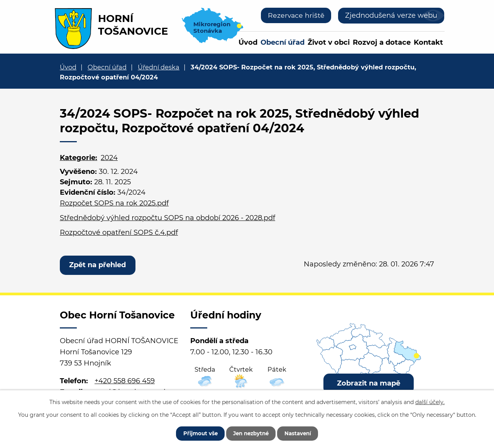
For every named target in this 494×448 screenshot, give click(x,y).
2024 (109, 158)
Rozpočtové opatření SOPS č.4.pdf (119, 232)
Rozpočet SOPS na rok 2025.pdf (114, 203)
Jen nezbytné (251, 433)
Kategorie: (79, 158)
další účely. (430, 401)
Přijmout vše (196, 433)
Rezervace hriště (295, 15)
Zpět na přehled (99, 265)
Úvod (248, 42)
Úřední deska (159, 67)
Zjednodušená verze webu (391, 15)
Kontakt (428, 42)
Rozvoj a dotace (382, 42)
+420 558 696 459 (125, 382)
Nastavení (302, 433)
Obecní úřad (283, 42)
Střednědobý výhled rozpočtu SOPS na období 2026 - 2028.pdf (167, 218)
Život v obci (329, 42)
